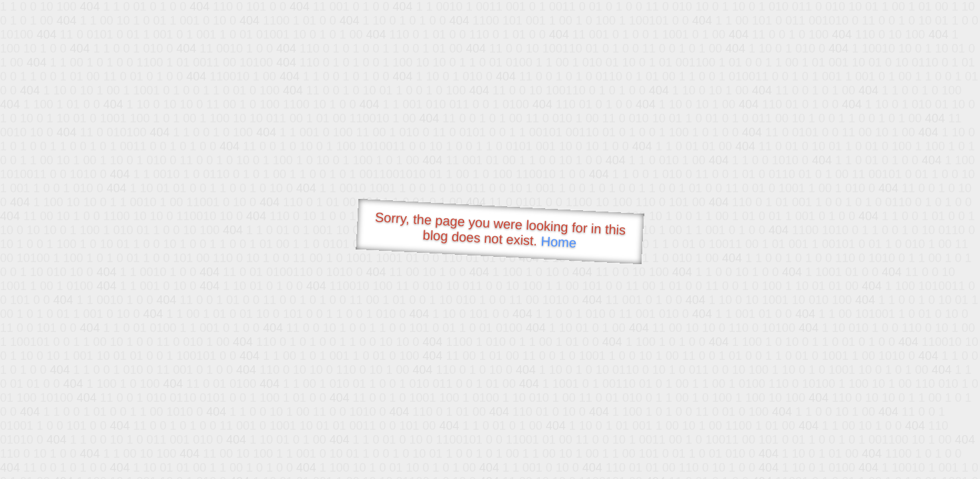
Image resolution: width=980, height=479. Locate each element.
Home (558, 242)
